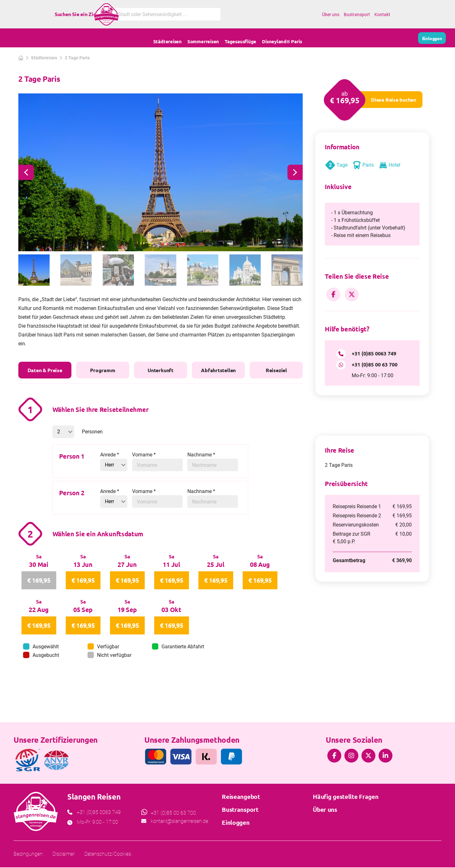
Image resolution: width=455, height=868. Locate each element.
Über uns (331, 15)
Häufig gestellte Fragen (346, 838)
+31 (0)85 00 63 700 (375, 364)
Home (313, 15)
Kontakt (382, 15)
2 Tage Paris (77, 58)
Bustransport (357, 15)
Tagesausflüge (240, 38)
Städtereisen (167, 38)
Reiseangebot (241, 838)
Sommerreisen (203, 38)
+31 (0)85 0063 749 (374, 353)
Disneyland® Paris (282, 38)
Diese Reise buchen (394, 100)
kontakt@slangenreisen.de (179, 863)
